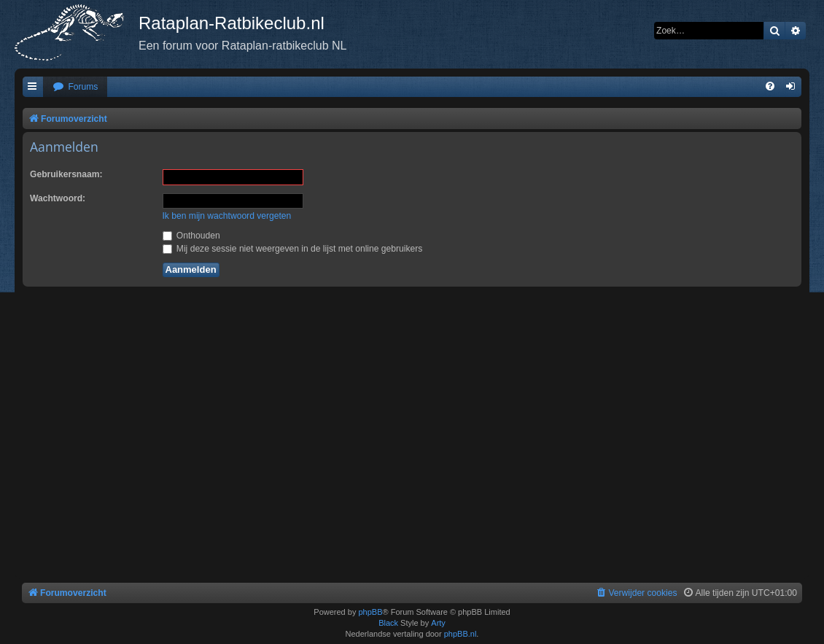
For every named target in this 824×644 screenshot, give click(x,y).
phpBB (370, 612)
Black (388, 623)
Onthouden (191, 236)
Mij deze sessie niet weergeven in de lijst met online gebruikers (293, 249)
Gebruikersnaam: (66, 174)
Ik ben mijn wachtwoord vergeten (227, 216)
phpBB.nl (460, 634)
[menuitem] (75, 87)
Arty (438, 623)
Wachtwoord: (58, 198)
